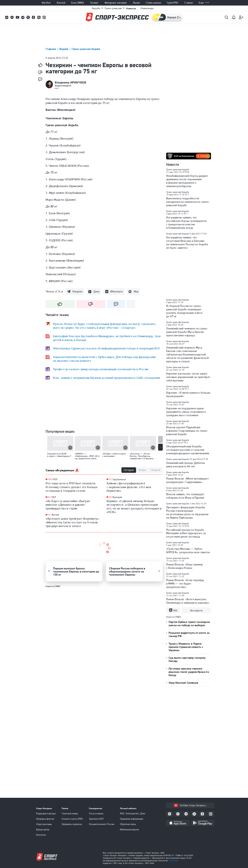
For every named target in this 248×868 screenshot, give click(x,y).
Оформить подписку (72, 824)
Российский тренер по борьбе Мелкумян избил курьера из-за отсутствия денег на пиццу (186, 533)
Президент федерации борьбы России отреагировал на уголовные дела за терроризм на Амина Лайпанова (187, 512)
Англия (55, 515)
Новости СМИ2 (53, 586)
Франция (117, 497)
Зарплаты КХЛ (96, 819)
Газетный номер (70, 813)
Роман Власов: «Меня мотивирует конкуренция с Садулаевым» (187, 480)
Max (136, 291)
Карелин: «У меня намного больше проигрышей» (188, 394)
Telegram (77, 291)
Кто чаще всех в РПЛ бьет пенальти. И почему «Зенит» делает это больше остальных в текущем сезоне (72, 487)
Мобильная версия (129, 829)
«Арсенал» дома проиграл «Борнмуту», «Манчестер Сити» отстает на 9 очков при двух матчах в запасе (73, 522)
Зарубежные (119, 479)
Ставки (188, 3)
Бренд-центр (43, 829)
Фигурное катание (116, 3)
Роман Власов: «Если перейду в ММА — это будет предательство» (185, 583)
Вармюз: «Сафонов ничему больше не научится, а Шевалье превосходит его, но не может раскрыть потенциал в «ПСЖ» (134, 507)
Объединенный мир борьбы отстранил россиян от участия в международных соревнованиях (188, 450)
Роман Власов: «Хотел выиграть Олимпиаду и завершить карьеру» (188, 601)
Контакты (41, 835)
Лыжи (136, 3)
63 (49, 497)
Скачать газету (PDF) (72, 819)
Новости (131, 8)
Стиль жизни (153, 3)
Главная (51, 49)
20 (110, 497)
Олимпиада (147, 8)
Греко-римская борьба (86, 49)
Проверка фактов (45, 819)
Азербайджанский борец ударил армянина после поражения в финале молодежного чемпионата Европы (187, 181)
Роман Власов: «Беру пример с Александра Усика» (185, 566)
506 (50, 479)
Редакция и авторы (46, 813)
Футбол (46, 3)
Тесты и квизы (96, 813)
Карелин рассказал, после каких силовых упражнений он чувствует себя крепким (188, 377)
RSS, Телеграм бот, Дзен (133, 813)
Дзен (96, 291)
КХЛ (54, 497)
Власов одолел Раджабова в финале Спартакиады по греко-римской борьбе (187, 431)
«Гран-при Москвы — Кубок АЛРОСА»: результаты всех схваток (188, 550)
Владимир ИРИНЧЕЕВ (70, 82)
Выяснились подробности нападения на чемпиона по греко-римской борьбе (188, 202)
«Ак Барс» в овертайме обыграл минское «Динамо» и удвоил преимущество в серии (68, 505)
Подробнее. (174, 861)
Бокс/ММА (78, 3)
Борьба (96, 8)
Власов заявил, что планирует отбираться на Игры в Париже (185, 496)
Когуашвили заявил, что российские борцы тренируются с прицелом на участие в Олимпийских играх (186, 223)
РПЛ (55, 479)
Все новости (196, 611)
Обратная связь (128, 824)
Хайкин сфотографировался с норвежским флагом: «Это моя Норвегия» (129, 487)
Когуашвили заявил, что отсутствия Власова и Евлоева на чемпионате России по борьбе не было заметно (187, 243)
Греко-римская (113, 8)
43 (49, 515)
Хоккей (61, 3)
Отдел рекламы (44, 824)
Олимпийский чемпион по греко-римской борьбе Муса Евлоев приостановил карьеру (187, 332)
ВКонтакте (117, 291)
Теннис (94, 3)
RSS (173, 610)
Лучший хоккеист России (102, 824)
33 (110, 479)
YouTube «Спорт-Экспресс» (190, 805)
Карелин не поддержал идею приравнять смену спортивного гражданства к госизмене (186, 412)
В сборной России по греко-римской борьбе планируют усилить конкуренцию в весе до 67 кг (184, 311)
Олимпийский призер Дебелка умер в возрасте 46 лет (185, 465)
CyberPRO (173, 3)
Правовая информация (132, 819)
